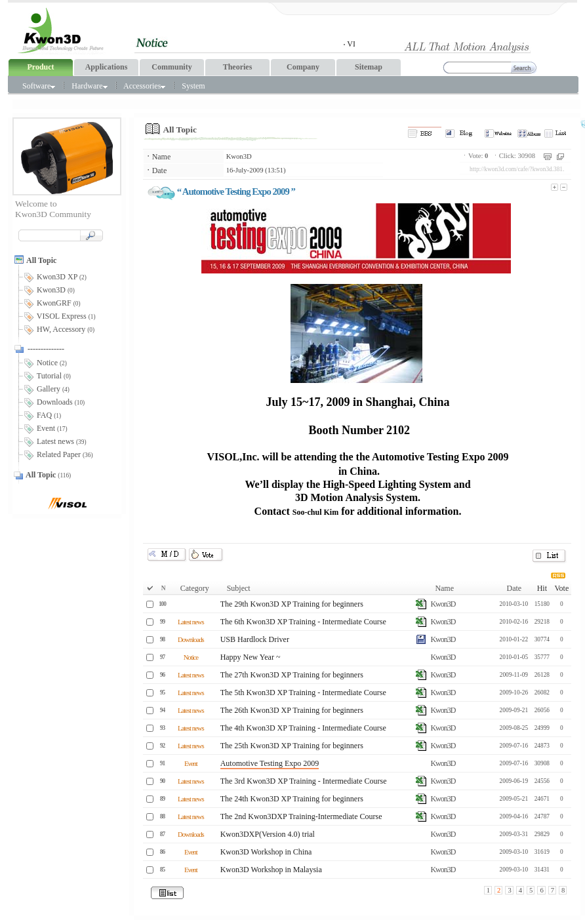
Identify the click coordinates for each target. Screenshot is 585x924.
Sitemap (369, 67)
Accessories (144, 86)
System (193, 86)
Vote (561, 588)
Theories (238, 67)
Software (39, 86)
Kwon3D (239, 156)
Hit (542, 588)
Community (171, 67)
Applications (107, 67)
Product (40, 67)
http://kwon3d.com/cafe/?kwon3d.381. (517, 169)
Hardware (89, 86)
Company (303, 67)
